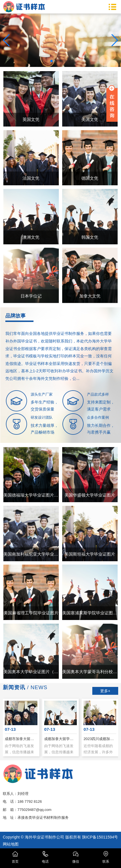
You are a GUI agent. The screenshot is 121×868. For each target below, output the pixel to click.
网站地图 (11, 844)
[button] (51, 61)
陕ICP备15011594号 (100, 837)
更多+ (105, 691)
